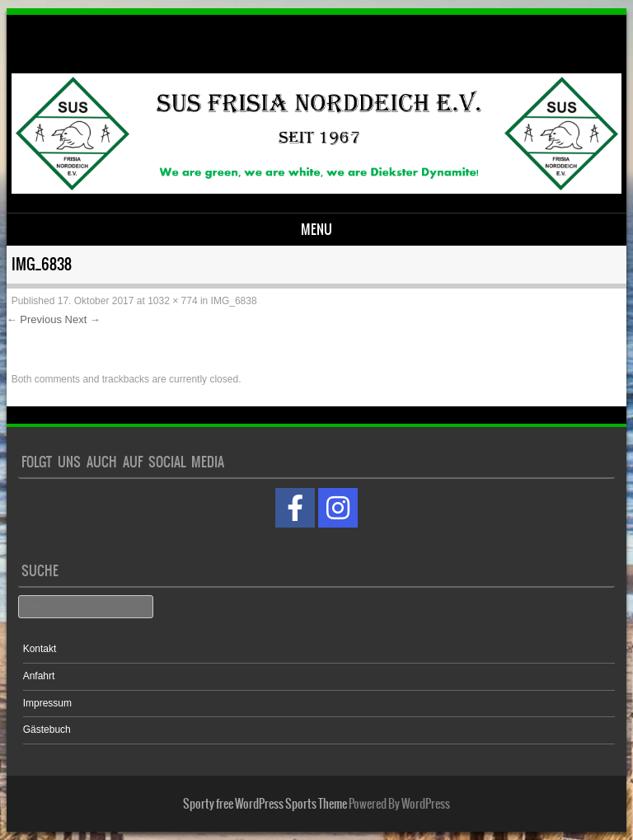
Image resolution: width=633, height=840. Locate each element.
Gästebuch (47, 730)
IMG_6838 (234, 301)
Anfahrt (39, 676)
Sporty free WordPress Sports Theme (265, 804)
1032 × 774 (172, 301)
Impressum (47, 703)
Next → (83, 319)
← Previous (34, 319)
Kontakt (40, 649)
